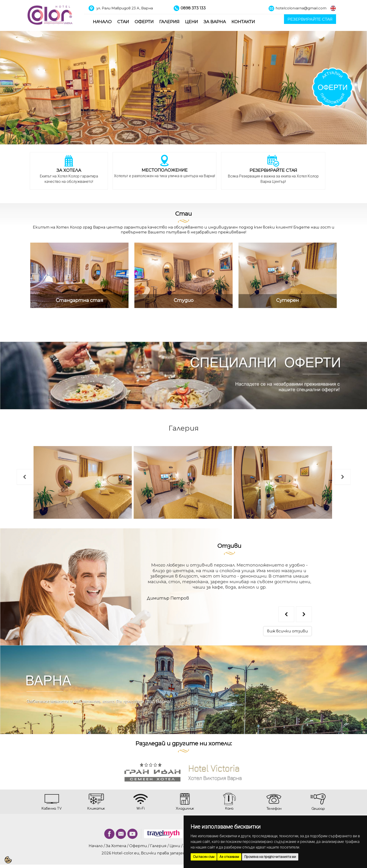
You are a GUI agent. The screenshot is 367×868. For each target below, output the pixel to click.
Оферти (144, 22)
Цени (191, 22)
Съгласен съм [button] (204, 857)
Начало (102, 22)
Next (337, 471)
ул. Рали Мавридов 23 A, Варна (125, 8)
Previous (19, 471)
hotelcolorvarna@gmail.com (301, 8)
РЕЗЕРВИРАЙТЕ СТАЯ (310, 19)
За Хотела (116, 846)
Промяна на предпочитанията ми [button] (270, 857)
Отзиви (229, 546)
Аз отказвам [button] (229, 857)
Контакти (243, 22)
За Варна (215, 22)
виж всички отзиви (288, 631)
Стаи (123, 22)
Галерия (169, 22)
